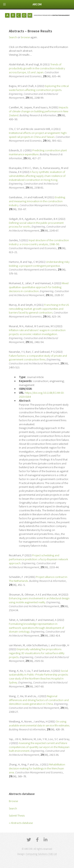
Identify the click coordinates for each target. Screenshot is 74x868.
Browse (13, 801)
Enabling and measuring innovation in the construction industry (37, 201)
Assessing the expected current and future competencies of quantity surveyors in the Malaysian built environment (39, 747)
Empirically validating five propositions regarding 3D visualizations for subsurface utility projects (37, 653)
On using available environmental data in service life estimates (39, 723)
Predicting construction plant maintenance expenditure (38, 152)
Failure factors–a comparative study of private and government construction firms (38, 358)
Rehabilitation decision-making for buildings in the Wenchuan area (37, 768)
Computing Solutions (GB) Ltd (41, 854)
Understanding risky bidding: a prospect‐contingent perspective (39, 264)
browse (25, 37)
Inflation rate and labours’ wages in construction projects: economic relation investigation (37, 332)
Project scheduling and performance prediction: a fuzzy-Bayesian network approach (38, 559)
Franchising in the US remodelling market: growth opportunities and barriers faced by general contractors (39, 309)
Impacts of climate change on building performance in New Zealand (39, 111)
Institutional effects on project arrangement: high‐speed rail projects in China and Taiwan (38, 135)
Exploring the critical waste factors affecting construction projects (39, 88)
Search (13, 808)
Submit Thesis (17, 816)
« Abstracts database (21, 823)
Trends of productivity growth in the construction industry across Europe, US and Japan (37, 68)
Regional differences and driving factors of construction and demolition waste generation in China (39, 700)
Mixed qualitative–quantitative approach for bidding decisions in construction (39, 287)
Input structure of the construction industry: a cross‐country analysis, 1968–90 (39, 242)
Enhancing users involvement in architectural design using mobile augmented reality (39, 600)
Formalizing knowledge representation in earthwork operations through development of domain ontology (37, 628)
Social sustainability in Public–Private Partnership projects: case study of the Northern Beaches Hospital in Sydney (39, 677)
